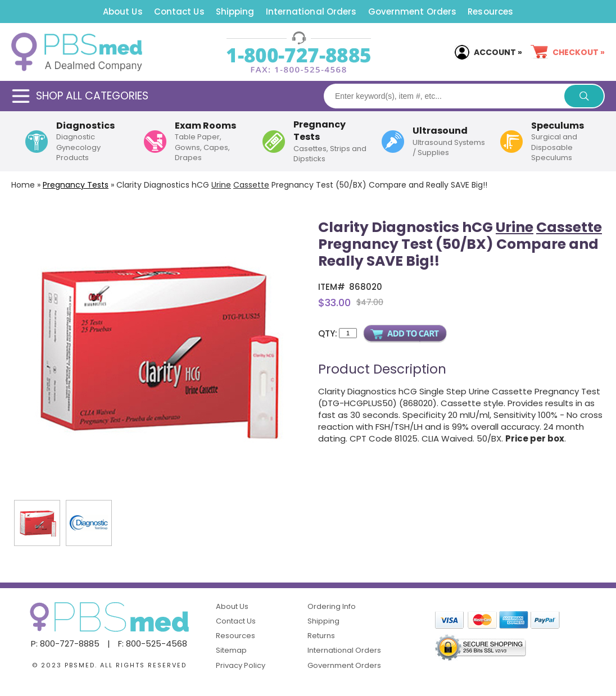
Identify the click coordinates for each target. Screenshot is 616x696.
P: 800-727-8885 (65, 643)
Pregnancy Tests (76, 185)
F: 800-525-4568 (153, 643)
